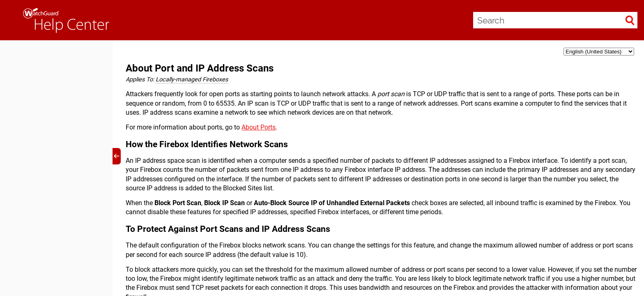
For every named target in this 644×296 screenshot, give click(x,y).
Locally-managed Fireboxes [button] (192, 80)
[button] (630, 20)
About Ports (259, 127)
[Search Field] (555, 20)
